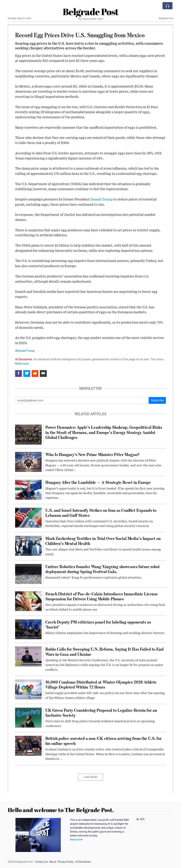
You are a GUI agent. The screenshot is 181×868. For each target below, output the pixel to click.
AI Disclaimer (83, 862)
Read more (22, 364)
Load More (91, 777)
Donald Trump (101, 199)
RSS (140, 819)
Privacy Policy (66, 862)
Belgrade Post (91, 12)
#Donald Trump (25, 351)
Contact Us (41, 862)
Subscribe (157, 400)
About (53, 862)
